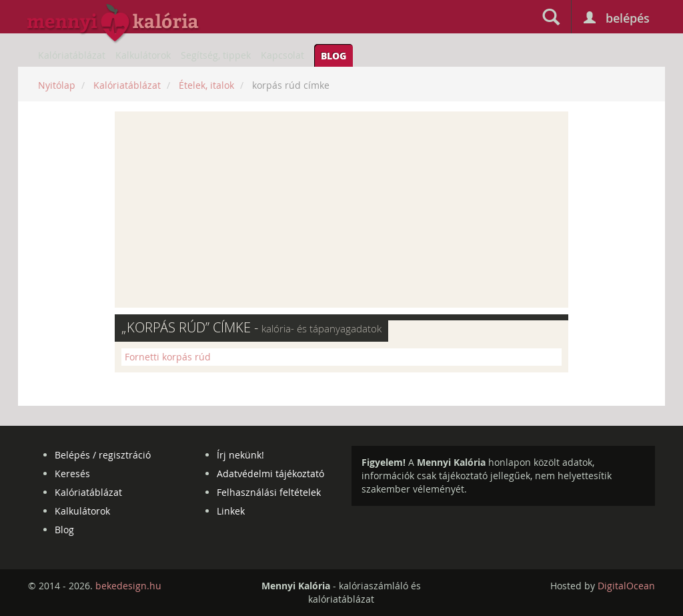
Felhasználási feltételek (269, 492)
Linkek (231, 511)
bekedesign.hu (128, 586)
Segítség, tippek (216, 55)
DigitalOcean (626, 586)
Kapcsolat (282, 55)
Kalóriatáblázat (72, 55)
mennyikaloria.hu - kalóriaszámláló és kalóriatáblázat (113, 24)
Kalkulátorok (143, 55)
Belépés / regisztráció (103, 455)
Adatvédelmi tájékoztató (270, 474)
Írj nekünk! (240, 455)
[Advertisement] (341, 210)
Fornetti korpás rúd (168, 357)
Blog (333, 55)
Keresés (72, 474)
